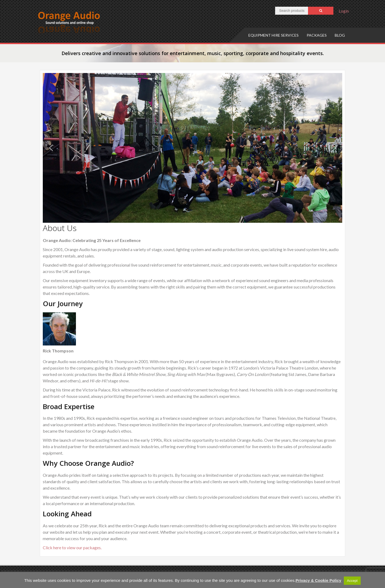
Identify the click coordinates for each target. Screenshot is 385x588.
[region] (192, 148)
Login (344, 11)
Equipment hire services (274, 35)
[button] (51, 148)
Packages (317, 35)
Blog (340, 35)
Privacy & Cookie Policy (318, 580)
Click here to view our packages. (72, 547)
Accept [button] (352, 581)
